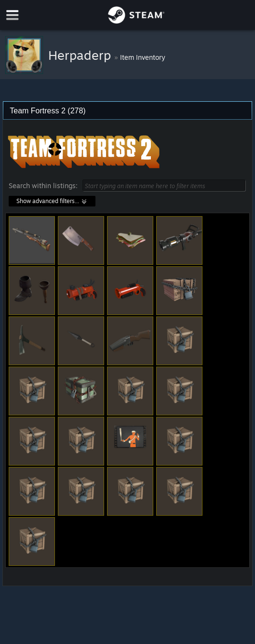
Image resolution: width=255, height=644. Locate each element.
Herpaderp (81, 55)
